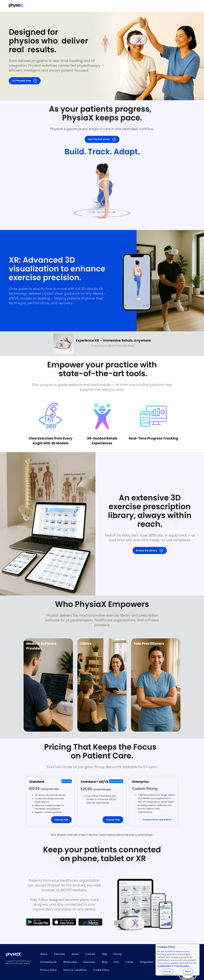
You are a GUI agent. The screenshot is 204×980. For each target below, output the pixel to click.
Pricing (48, 6)
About (75, 954)
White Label (84, 6)
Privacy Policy (183, 966)
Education (89, 962)
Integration (147, 962)
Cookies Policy (164, 966)
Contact (90, 954)
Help (104, 954)
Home (44, 954)
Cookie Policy (101, 970)
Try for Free (186, 6)
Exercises (34, 6)
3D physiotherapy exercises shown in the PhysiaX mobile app (137, 281)
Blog (105, 962)
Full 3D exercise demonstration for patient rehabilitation (102, 190)
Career (129, 962)
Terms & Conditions (75, 970)
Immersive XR (65, 6)
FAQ (116, 962)
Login (171, 6)
